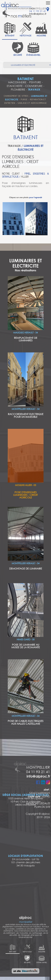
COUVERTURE (34, 86)
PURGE (24, 100)
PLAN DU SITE (42, 807)
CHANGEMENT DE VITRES (16, 96)
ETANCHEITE (15, 86)
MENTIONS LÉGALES (38, 803)
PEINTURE (35, 82)
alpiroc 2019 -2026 (43, 815)
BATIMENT (26, 79)
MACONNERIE (17, 82)
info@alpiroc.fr (38, 14)
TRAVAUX (34, 89)
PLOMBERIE (18, 89)
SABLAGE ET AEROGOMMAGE (32, 103)
